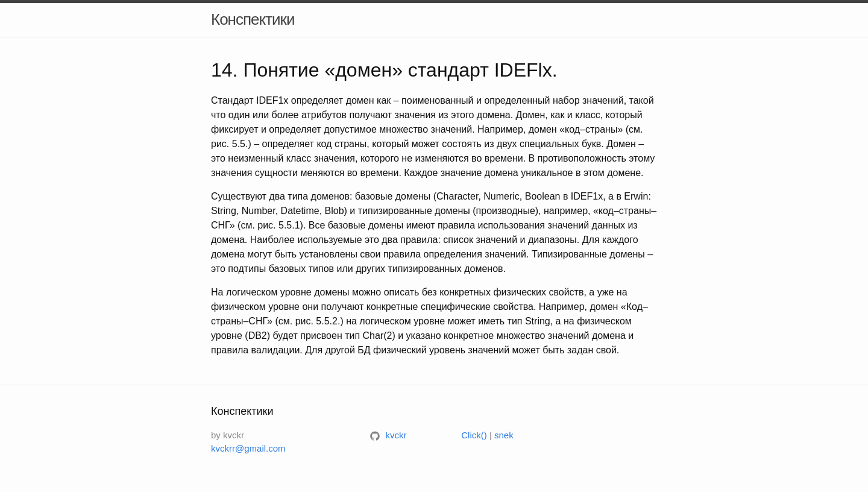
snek (504, 435)
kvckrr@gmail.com (248, 448)
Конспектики (253, 19)
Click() (474, 435)
